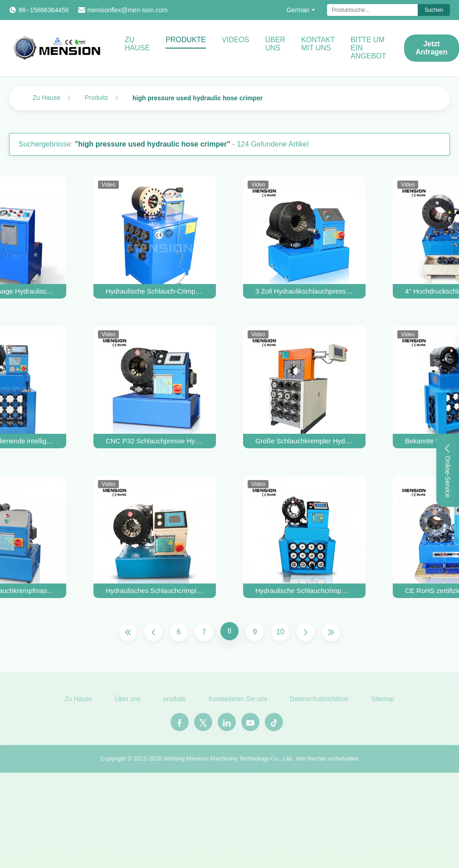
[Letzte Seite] (331, 632)
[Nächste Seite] (306, 632)
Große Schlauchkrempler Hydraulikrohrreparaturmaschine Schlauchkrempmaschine (304, 441)
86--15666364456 (44, 10)
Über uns (275, 44)
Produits (96, 98)
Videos (235, 40)
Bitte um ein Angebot (368, 48)
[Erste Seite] (128, 632)
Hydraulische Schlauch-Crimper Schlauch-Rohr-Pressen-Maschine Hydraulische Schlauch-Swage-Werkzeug (155, 291)
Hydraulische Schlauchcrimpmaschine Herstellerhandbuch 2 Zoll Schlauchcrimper (304, 591)
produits (175, 701)
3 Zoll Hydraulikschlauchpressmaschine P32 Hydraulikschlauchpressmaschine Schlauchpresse (304, 291)
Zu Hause (137, 44)
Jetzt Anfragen (431, 48)
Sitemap (383, 701)
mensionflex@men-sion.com (128, 10)
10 (280, 632)
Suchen (434, 10)
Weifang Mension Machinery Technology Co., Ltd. (228, 761)
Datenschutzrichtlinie (319, 701)
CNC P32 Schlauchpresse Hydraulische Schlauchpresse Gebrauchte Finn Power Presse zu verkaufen (155, 441)
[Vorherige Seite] (153, 632)
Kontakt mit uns (318, 44)
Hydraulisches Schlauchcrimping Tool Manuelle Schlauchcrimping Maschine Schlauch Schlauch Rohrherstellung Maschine (155, 591)
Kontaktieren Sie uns (238, 701)
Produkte (186, 40)
